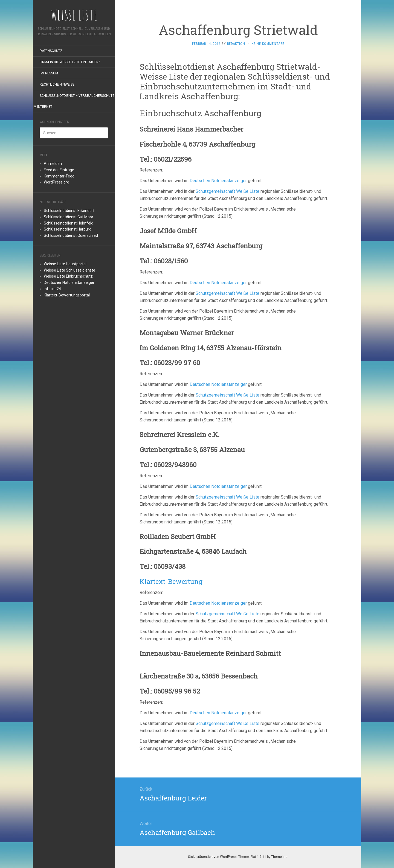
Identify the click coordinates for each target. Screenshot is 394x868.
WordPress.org (57, 182)
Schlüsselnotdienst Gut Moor (69, 217)
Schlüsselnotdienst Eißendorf (69, 211)
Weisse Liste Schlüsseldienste (69, 270)
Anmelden (53, 164)
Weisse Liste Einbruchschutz (68, 276)
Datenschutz (51, 51)
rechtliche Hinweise (57, 85)
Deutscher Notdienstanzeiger (69, 282)
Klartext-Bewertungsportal (67, 295)
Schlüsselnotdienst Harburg (68, 229)
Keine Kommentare (268, 44)
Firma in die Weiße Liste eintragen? (70, 62)
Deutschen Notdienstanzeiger (218, 181)
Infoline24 (52, 289)
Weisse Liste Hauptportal (65, 264)
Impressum (49, 73)
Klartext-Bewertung (171, 581)
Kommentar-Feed (59, 176)
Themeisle (279, 857)
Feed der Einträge (59, 170)
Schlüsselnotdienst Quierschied (71, 235)
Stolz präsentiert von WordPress (212, 857)
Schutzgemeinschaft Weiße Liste (228, 191)
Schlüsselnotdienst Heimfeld (69, 223)
